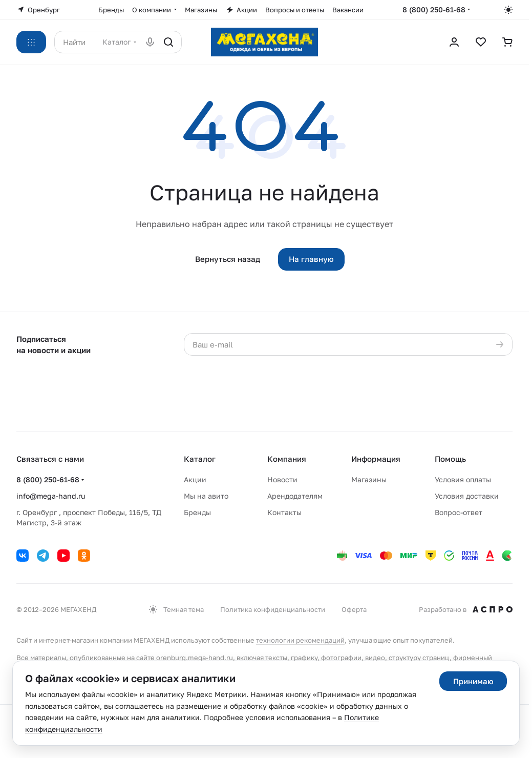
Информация (376, 459)
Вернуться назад (228, 259)
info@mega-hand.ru (51, 496)
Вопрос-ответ (459, 512)
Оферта (354, 609)
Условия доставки (467, 496)
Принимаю (473, 681)
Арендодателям (295, 496)
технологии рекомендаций (300, 640)
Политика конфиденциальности (273, 609)
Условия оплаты (463, 479)
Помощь (450, 459)
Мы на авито (206, 496)
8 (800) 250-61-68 (434, 9)
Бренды (197, 512)
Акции (195, 479)
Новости (282, 479)
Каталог (200, 459)
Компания (287, 459)
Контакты (284, 512)
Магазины (369, 479)
